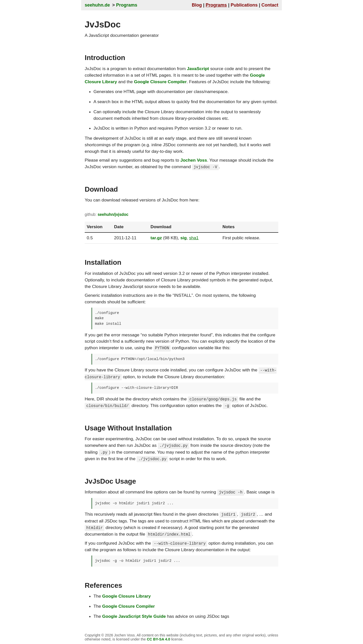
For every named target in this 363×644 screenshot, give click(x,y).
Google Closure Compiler (160, 82)
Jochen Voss (194, 160)
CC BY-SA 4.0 (158, 638)
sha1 (194, 238)
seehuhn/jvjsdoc (113, 214)
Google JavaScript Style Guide (134, 615)
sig (183, 238)
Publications (244, 5)
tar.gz (156, 238)
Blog (197, 5)
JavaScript (198, 69)
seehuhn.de (97, 5)
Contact (270, 5)
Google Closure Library (126, 595)
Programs (127, 5)
